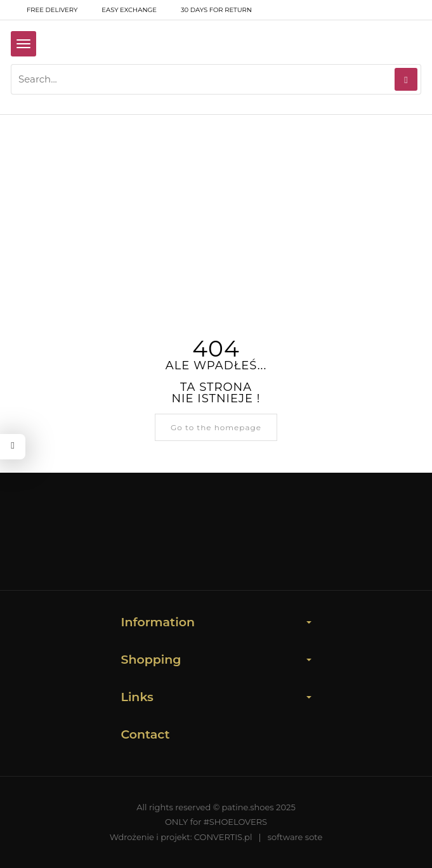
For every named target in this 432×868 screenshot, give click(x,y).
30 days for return (208, 10)
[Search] (406, 79)
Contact (146, 734)
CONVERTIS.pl (223, 837)
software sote (295, 837)
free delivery (44, 10)
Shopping (216, 660)
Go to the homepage (216, 427)
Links (216, 697)
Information (216, 622)
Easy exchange (121, 10)
